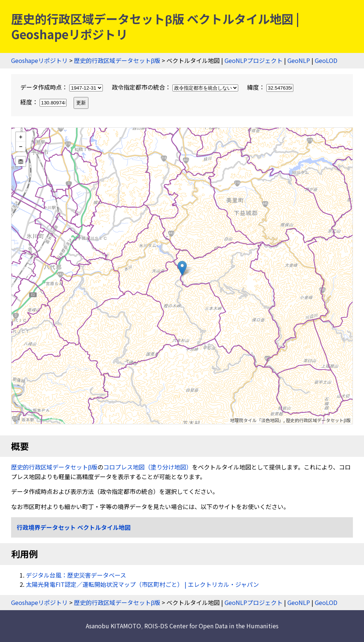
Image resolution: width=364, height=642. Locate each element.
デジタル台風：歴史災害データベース (76, 575)
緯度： (270, 87)
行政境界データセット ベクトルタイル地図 (74, 527)
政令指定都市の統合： (176, 87)
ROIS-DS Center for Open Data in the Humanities (211, 626)
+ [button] (21, 137)
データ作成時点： (62, 87)
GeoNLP (299, 60)
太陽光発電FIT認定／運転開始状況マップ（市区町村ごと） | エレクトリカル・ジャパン (142, 584)
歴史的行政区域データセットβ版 (117, 60)
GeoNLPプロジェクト (254, 60)
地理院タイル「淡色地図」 (257, 420)
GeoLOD (326, 60)
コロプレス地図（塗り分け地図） (148, 467)
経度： (44, 102)
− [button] (21, 147)
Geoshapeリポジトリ (39, 60)
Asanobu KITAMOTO (113, 626)
